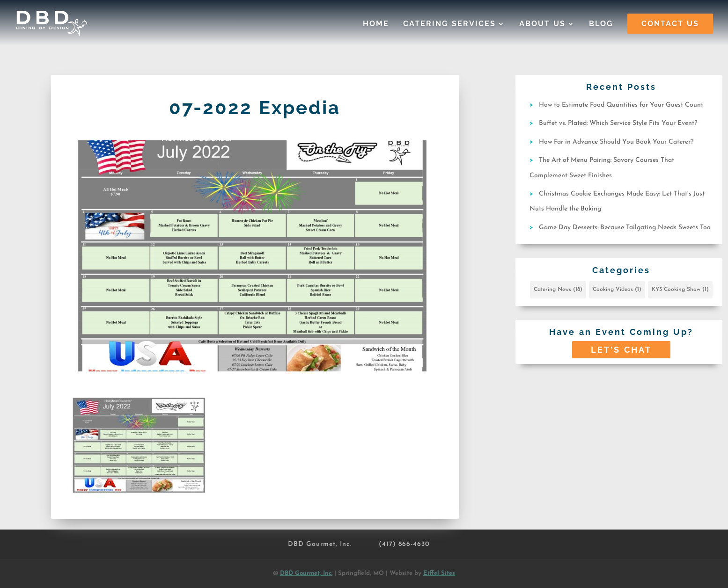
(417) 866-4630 (404, 544)
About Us (542, 24)
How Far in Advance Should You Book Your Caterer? (616, 142)
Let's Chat (621, 350)
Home (376, 24)
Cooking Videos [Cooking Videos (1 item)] (617, 290)
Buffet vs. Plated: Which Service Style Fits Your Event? (618, 123)
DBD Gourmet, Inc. (320, 544)
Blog (601, 24)
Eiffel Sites (439, 573)
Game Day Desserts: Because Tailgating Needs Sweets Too (625, 228)
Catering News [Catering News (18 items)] (558, 290)
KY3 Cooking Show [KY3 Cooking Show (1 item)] (680, 290)
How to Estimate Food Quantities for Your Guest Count (621, 105)
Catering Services (449, 24)
